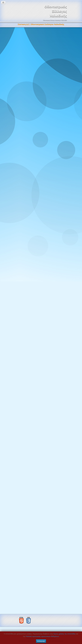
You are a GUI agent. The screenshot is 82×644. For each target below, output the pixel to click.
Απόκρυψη (41, 641)
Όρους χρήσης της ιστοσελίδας (65, 634)
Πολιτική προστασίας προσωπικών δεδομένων (42, 636)
